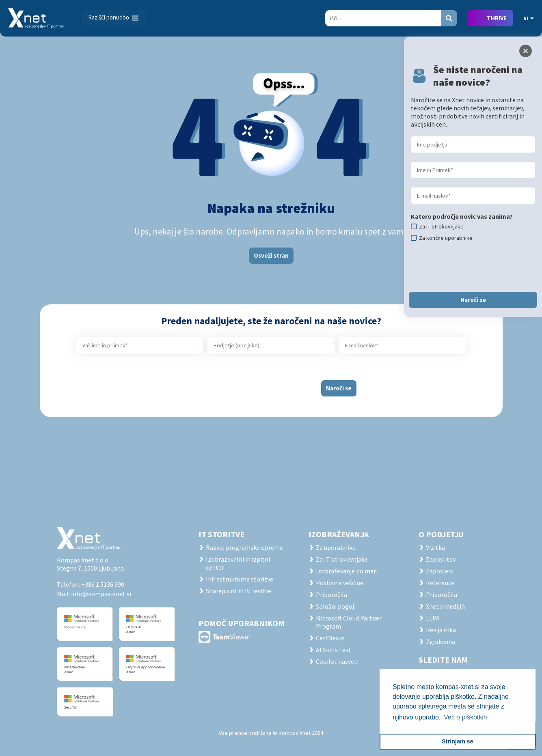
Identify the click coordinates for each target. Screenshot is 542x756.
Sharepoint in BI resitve (239, 591)
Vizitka (435, 547)
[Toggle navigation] (114, 18)
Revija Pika (441, 630)
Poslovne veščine (340, 583)
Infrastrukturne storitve (240, 579)
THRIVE (497, 18)
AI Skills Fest (334, 650)
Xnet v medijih (445, 606)
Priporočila (331, 594)
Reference (440, 583)
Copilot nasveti (337, 661)
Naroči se (339, 388)
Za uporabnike (336, 547)
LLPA (433, 618)
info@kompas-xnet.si (101, 594)
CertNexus (330, 638)
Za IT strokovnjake (342, 559)
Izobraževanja (339, 534)
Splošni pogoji (336, 606)
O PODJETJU (441, 534)
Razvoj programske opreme (244, 547)
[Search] (383, 18)
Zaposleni (440, 571)
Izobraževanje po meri (347, 571)
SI (529, 18)
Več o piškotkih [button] (465, 717)
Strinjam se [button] (458, 741)
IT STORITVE (221, 534)
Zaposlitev (441, 559)
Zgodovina (441, 642)
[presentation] (249, 385)
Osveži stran (271, 255)
